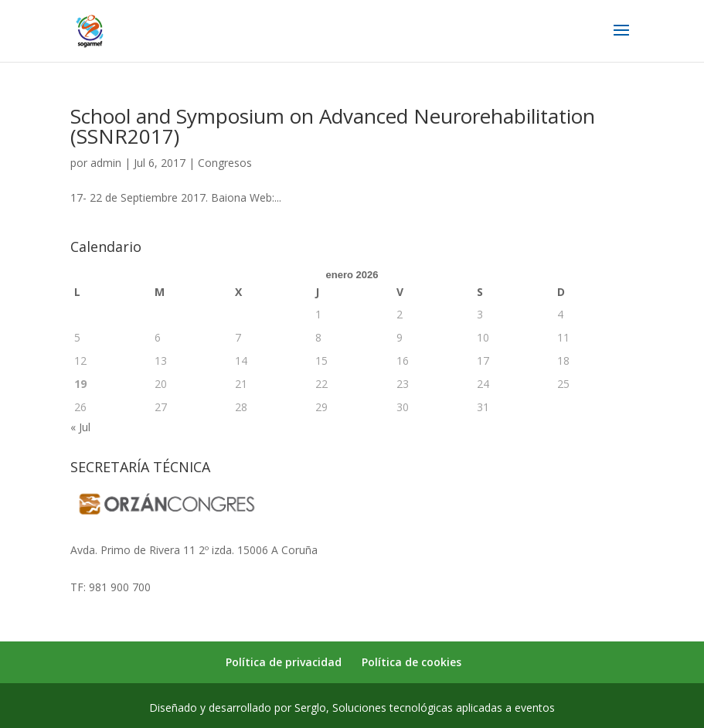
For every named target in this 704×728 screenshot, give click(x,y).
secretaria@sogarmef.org (134, 568)
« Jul (80, 427)
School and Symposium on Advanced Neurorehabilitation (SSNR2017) (333, 126)
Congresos (225, 163)
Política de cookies (412, 662)
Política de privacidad (284, 662)
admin (106, 163)
